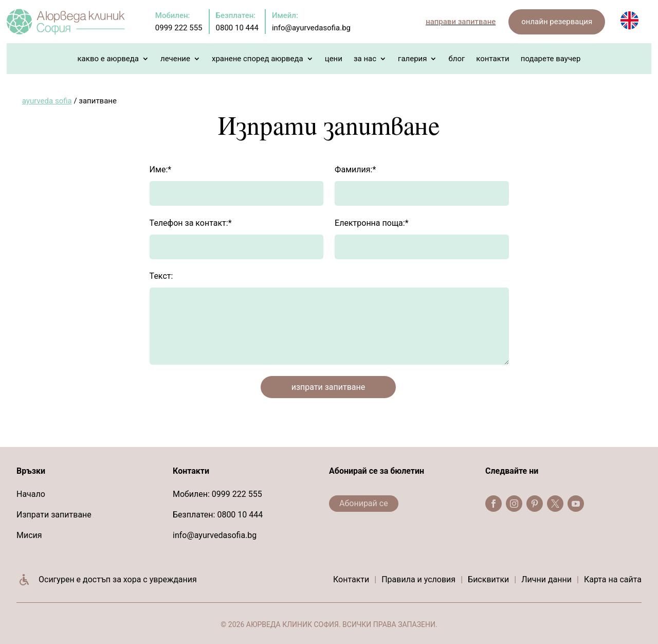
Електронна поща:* (371, 223)
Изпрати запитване (54, 515)
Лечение (175, 59)
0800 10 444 (240, 515)
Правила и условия (418, 579)
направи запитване (461, 22)
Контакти (492, 59)
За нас (365, 59)
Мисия (29, 535)
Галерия (412, 59)
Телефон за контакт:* (191, 223)
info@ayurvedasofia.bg (215, 535)
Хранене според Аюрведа (258, 59)
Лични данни (546, 579)
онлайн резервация (557, 22)
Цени (334, 59)
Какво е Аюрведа (108, 59)
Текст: (161, 276)
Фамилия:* (355, 169)
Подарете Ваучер (551, 59)
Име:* (161, 169)
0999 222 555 (237, 494)
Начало (31, 494)
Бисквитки (488, 579)
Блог (456, 59)
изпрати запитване (328, 387)
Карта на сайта (613, 579)
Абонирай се (364, 503)
